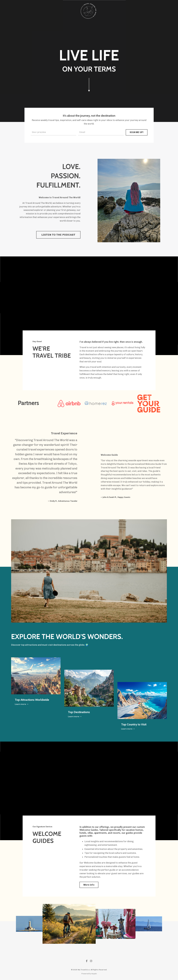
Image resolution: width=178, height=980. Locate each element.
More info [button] (89, 885)
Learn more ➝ (22, 704)
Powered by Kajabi (89, 974)
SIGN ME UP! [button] (137, 132)
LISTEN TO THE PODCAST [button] (58, 235)
